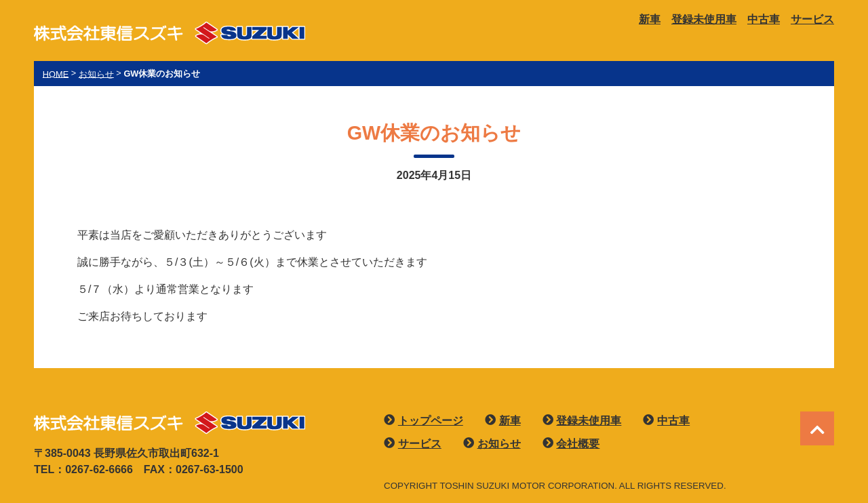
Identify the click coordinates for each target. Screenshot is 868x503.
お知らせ (499, 444)
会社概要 (578, 444)
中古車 (764, 19)
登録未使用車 (704, 19)
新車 (650, 19)
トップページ (431, 421)
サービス (812, 19)
